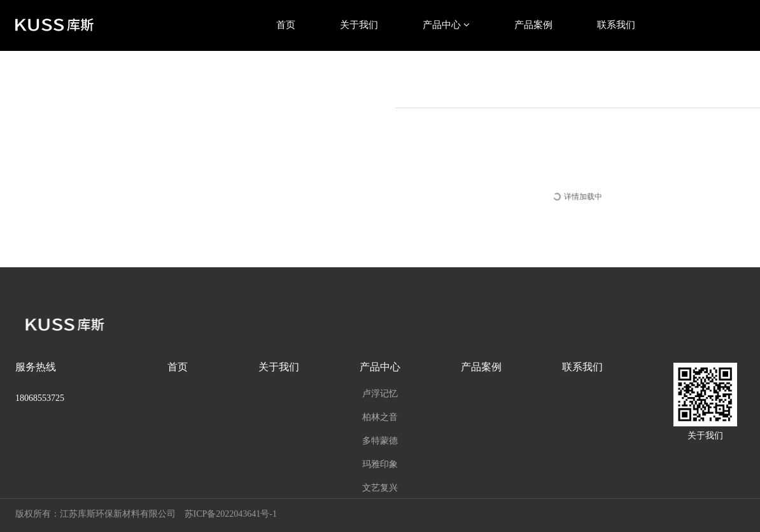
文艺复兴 (380, 487)
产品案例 (533, 24)
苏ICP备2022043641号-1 (231, 514)
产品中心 (446, 24)
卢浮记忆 (380, 393)
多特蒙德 (380, 440)
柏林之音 (380, 417)
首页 (286, 24)
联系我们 (616, 24)
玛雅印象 (380, 464)
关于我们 (359, 24)
